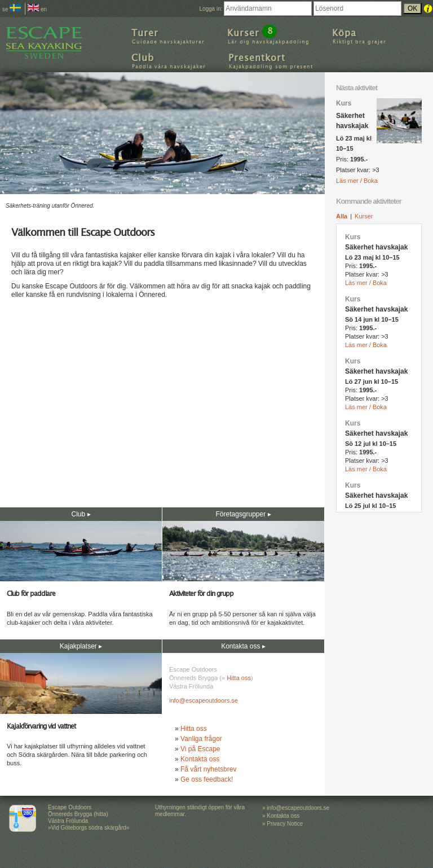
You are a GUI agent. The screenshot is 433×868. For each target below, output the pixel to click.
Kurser (364, 216)
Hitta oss (239, 678)
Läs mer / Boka (357, 181)
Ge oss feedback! (207, 779)
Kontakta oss (200, 759)
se (12, 9)
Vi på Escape (200, 749)
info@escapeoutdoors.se (204, 700)
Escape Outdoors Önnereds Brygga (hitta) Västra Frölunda (78, 814)
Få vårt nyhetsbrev (208, 769)
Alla (342, 216)
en (37, 9)
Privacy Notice (285, 824)
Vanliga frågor (201, 739)
